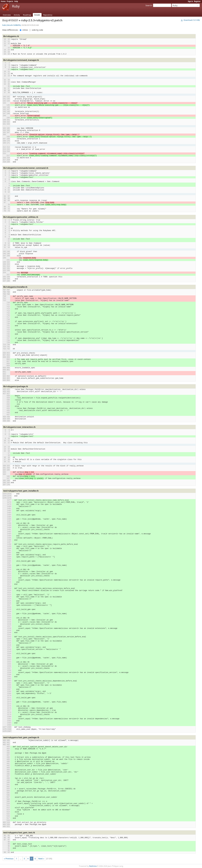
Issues (37, 15)
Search (149, 5)
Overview (7, 15)
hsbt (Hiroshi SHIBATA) (12, 25)
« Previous (9, 859)
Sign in (190, 1)
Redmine (93, 866)
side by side (36, 30)
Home (3, 1)
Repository (48, 15)
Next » (41, 859)
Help (16, 1)
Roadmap (27, 15)
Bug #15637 (10, 20)
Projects (10, 1)
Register (197, 1)
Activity (17, 15)
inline (24, 30)
